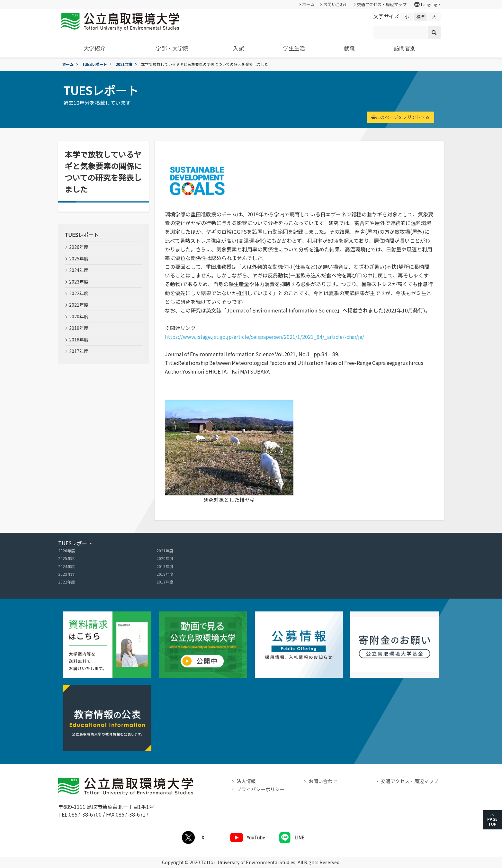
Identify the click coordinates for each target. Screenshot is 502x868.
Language (427, 5)
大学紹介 (94, 48)
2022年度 (79, 293)
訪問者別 (405, 48)
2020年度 (79, 316)
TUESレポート (95, 64)
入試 (238, 48)
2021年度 (124, 64)
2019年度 (79, 328)
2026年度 (79, 247)
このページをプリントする (400, 117)
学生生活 (294, 48)
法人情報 (246, 781)
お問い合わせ (336, 4)
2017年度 (79, 351)
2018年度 (79, 339)
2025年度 (79, 258)
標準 (421, 17)
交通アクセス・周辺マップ (382, 4)
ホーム (308, 4)
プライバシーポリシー (261, 789)
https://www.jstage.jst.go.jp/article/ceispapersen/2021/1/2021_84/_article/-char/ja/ (264, 337)
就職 (349, 48)
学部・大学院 (172, 48)
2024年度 (79, 270)
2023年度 (79, 282)
